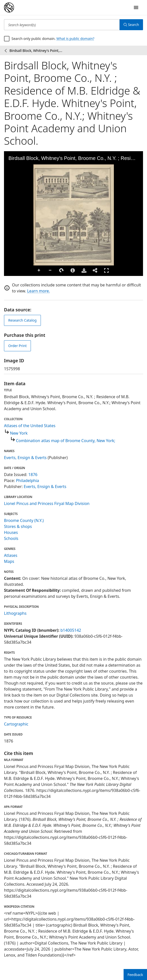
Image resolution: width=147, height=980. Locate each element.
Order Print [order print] (17, 346)
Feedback (135, 975)
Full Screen (106, 270)
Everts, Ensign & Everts (25, 458)
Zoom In (39, 270)
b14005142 (71, 630)
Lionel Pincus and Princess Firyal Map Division (47, 503)
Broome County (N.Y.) (24, 520)
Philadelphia (28, 481)
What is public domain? (75, 39)
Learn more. (38, 291)
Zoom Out (50, 270)
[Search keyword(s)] (62, 25)
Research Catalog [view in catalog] (22, 320)
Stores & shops (18, 526)
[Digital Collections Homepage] (9, 7)
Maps (9, 561)
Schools (11, 538)
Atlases (11, 555)
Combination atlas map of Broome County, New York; (66, 441)
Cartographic (16, 724)
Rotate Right (62, 270)
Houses (11, 532)
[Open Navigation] (136, 7)
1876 (33, 475)
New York (19, 433)
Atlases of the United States (30, 426)
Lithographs (15, 613)
